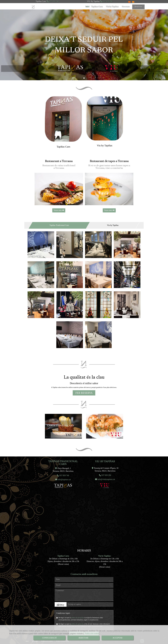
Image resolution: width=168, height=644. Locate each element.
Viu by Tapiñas (113, 7)
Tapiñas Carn (98, 7)
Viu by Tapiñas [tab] (113, 225)
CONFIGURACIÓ (49, 638)
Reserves (138, 7)
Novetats (126, 7)
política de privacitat (77, 618)
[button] (84, 393)
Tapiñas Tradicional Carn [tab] (59, 225)
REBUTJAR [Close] (83, 638)
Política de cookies (92, 634)
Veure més (59, 210)
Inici (87, 7)
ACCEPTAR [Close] (118, 638)
